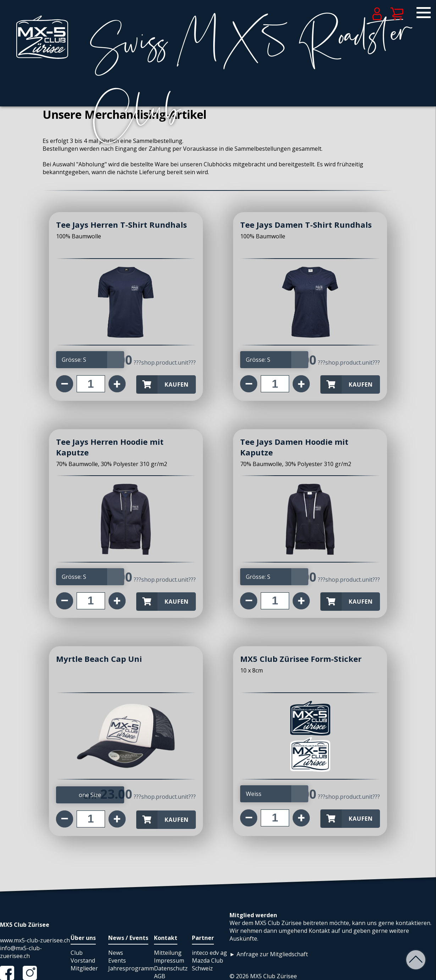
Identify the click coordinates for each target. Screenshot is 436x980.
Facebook (11, 973)
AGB (160, 976)
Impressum (169, 960)
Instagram (33, 973)
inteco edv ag (209, 953)
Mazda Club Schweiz (208, 964)
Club (77, 953)
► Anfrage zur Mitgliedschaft (269, 954)
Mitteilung (168, 953)
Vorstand (83, 960)
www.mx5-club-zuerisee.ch (35, 940)
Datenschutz (171, 968)
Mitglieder (84, 968)
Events (117, 960)
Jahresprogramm (131, 968)
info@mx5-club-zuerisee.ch (21, 952)
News (116, 953)
